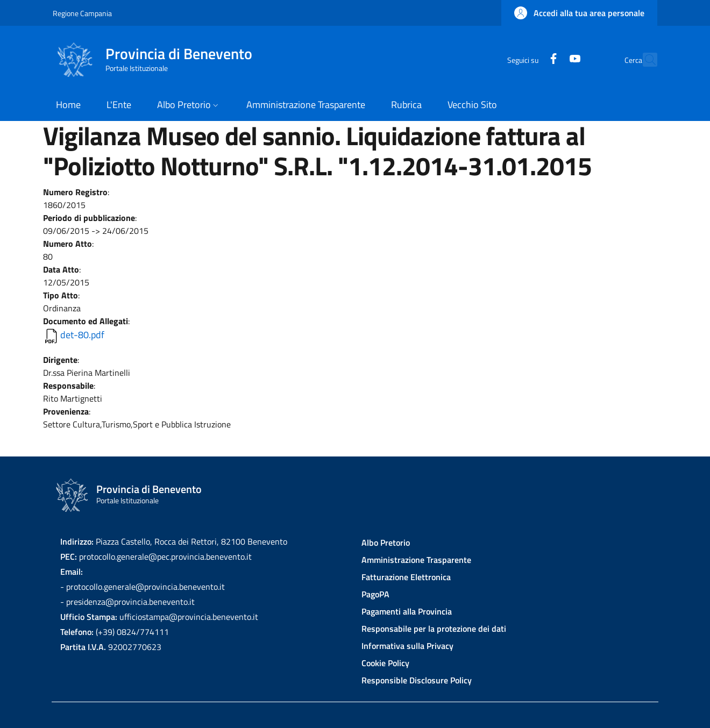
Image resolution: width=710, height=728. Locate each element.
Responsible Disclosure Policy (417, 680)
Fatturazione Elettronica (406, 577)
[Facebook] (530, 59)
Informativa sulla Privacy (407, 646)
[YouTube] (551, 59)
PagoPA (375, 594)
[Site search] (644, 60)
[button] (579, 13)
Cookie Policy (385, 663)
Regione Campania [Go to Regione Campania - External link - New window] (82, 13)
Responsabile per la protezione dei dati (434, 629)
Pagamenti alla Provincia (407, 611)
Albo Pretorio (386, 543)
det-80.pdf (82, 335)
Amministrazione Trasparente (416, 560)
